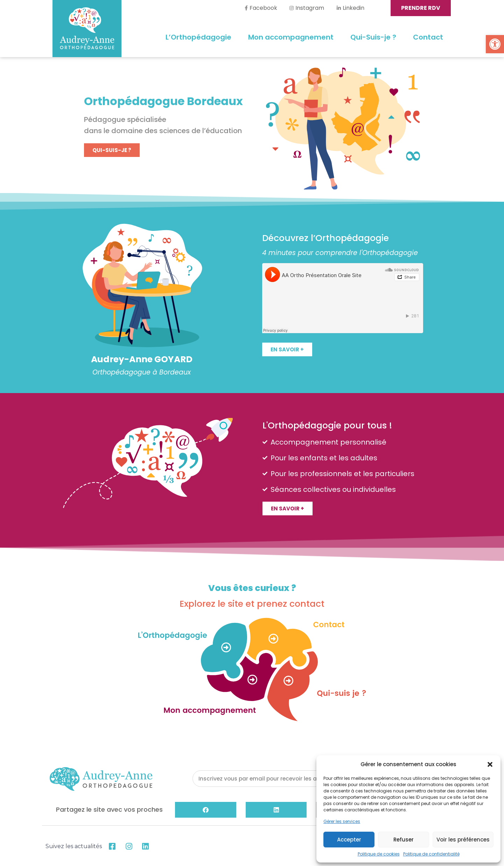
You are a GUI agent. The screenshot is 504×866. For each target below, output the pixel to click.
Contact (428, 37)
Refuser (404, 840)
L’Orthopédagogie (198, 37)
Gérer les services (342, 821)
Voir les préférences (463, 840)
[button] (495, 44)
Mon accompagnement (291, 37)
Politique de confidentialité (431, 854)
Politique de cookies (379, 854)
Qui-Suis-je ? (373, 37)
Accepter (349, 840)
